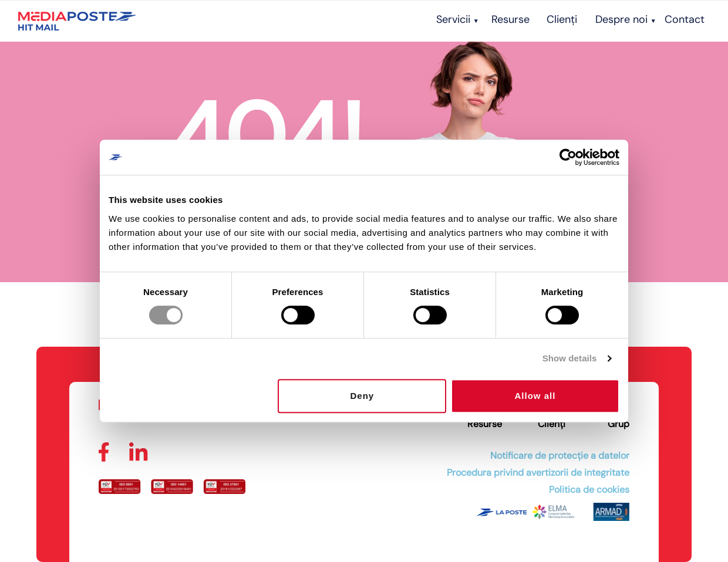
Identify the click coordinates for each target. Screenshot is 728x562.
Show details (570, 358)
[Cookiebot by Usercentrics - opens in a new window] (568, 157)
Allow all (535, 396)
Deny (363, 396)
